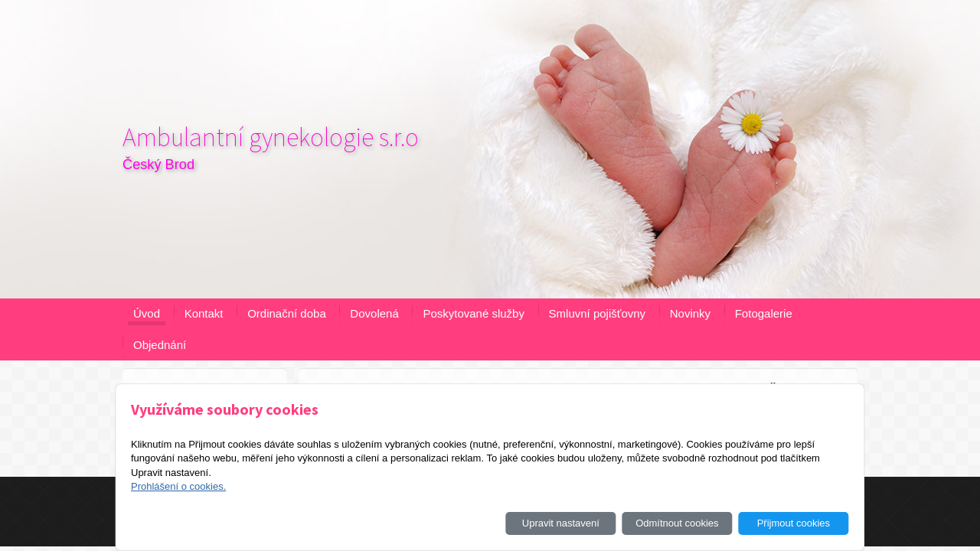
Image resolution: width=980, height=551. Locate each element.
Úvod (147, 313)
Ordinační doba (287, 313)
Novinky (690, 313)
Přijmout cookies (794, 523)
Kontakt (204, 313)
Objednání (160, 345)
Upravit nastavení (561, 523)
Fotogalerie (764, 313)
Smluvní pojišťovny (598, 313)
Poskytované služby (474, 313)
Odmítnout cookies (677, 523)
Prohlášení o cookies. (178, 486)
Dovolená (374, 313)
